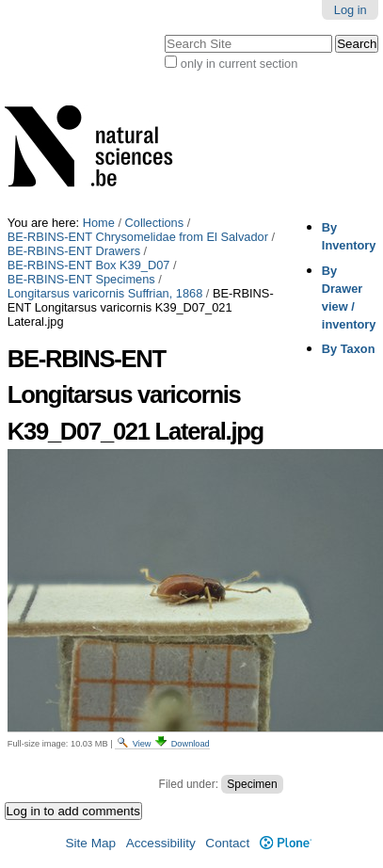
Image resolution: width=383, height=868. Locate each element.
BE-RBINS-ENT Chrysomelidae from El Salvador (138, 237)
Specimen (252, 784)
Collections (155, 223)
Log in (351, 10)
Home (99, 223)
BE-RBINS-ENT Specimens (81, 279)
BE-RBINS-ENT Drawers (74, 251)
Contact (227, 843)
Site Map (90, 843)
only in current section (239, 64)
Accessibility (161, 843)
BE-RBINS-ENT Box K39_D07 (89, 265)
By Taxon (349, 349)
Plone (286, 843)
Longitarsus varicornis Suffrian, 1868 (105, 293)
